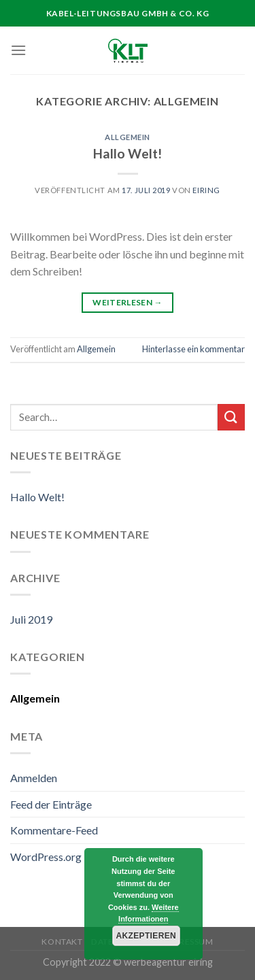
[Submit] (231, 417)
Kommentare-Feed (54, 830)
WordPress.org (46, 857)
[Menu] (18, 50)
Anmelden (34, 778)
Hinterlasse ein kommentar (193, 349)
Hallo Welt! (128, 153)
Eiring (206, 190)
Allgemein (128, 137)
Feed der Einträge (51, 804)
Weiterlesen (128, 302)
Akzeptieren (146, 936)
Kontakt (62, 942)
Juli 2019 (31, 619)
